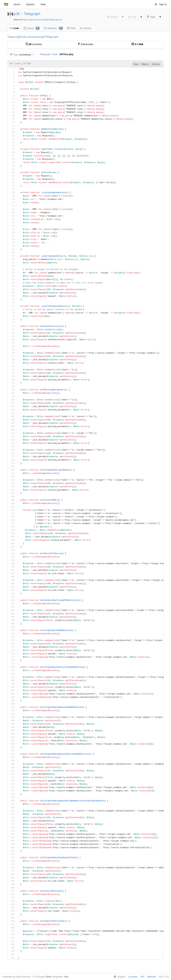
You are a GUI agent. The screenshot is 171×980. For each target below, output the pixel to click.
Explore (30, 4)
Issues (31, 28)
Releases (53, 28)
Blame (145, 64)
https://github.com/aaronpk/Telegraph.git (42, 20)
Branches (85, 44)
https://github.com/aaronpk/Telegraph (33, 37)
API (142, 977)
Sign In (161, 4)
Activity (85, 28)
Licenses (133, 977)
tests (55, 54)
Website (152, 977)
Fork (151, 17)
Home (17, 4)
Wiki (71, 28)
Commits (34, 44)
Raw (136, 64)
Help (43, 4)
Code (15, 28)
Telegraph (32, 14)
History (156, 64)
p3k (17, 14)
